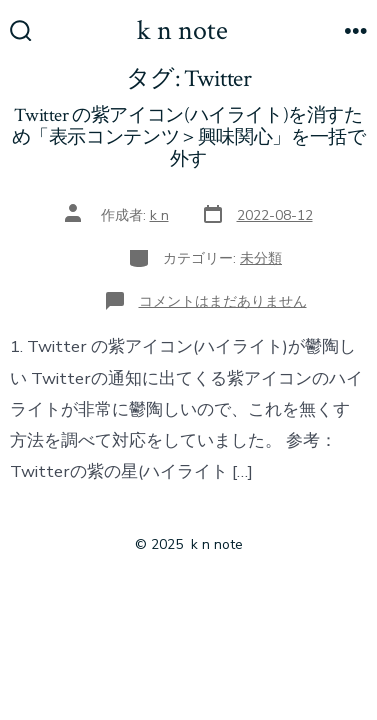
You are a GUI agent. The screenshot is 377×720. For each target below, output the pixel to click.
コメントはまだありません (223, 301)
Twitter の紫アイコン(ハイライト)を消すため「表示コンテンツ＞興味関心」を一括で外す (189, 137)
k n (159, 215)
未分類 (261, 258)
